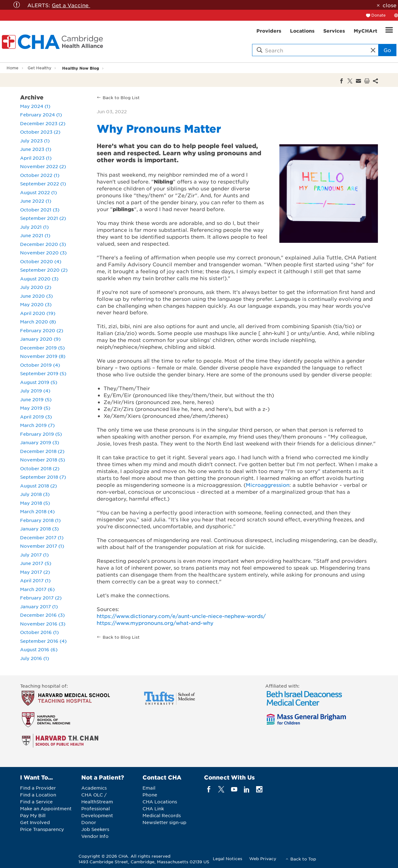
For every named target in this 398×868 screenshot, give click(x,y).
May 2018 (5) (35, 503)
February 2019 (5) (41, 434)
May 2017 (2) (35, 572)
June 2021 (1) (35, 235)
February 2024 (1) (41, 114)
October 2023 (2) (40, 132)
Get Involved (35, 822)
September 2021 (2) (43, 218)
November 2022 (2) (43, 166)
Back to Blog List (121, 97)
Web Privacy (263, 858)
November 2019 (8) (43, 356)
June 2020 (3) (36, 296)
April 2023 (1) (36, 158)
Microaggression (268, 485)
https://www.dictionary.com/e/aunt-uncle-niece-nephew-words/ (181, 616)
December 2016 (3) (42, 615)
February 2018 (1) (40, 520)
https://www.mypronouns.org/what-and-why (155, 623)
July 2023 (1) (35, 141)
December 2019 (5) (42, 348)
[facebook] (209, 789)
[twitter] (221, 789)
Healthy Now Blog (81, 68)
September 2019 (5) (43, 373)
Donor (89, 822)
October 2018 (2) (40, 468)
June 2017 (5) (36, 563)
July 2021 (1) (34, 227)
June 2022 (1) (36, 201)
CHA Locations (160, 801)
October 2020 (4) (41, 261)
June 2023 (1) (36, 149)
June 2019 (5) (36, 399)
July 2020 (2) (36, 287)
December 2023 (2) (43, 123)
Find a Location (38, 795)
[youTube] (234, 789)
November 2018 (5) (43, 460)
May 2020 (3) (36, 304)
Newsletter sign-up (164, 822)
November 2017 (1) (42, 546)
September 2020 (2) (44, 270)
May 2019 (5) (35, 408)
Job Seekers (95, 829)
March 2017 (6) (37, 589)
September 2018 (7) (43, 477)
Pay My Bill (33, 815)
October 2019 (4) (40, 365)
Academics (94, 788)
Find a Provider (38, 788)
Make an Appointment (46, 808)
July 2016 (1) (35, 658)
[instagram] (259, 789)
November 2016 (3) (43, 624)
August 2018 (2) (38, 486)
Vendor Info (95, 836)
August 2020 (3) (39, 279)
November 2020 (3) (43, 253)
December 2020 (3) (43, 244)
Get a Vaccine (71, 5)
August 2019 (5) (39, 382)
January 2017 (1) (39, 606)
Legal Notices (228, 858)
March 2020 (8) (38, 322)
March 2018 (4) (37, 511)
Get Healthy (40, 68)
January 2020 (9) (40, 339)
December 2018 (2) (42, 451)
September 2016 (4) (43, 641)
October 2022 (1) (40, 175)
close (390, 5)
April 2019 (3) (36, 417)
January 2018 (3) (39, 529)
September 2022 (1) (43, 184)
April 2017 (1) (35, 580)
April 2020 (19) (38, 313)
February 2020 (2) (42, 330)
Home (13, 68)
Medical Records (162, 815)
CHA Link (153, 808)
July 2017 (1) (34, 555)
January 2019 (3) (40, 442)
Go (387, 50)
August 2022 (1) (38, 192)
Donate (379, 15)
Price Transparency (42, 829)
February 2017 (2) (41, 598)
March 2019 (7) (37, 425)
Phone (150, 795)
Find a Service (36, 801)
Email (149, 788)
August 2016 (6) (39, 649)
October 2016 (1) (39, 632)
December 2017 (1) (42, 537)
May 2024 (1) (35, 106)
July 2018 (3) (35, 494)
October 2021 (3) (40, 210)
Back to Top (303, 859)
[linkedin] (247, 789)
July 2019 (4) (35, 391)
